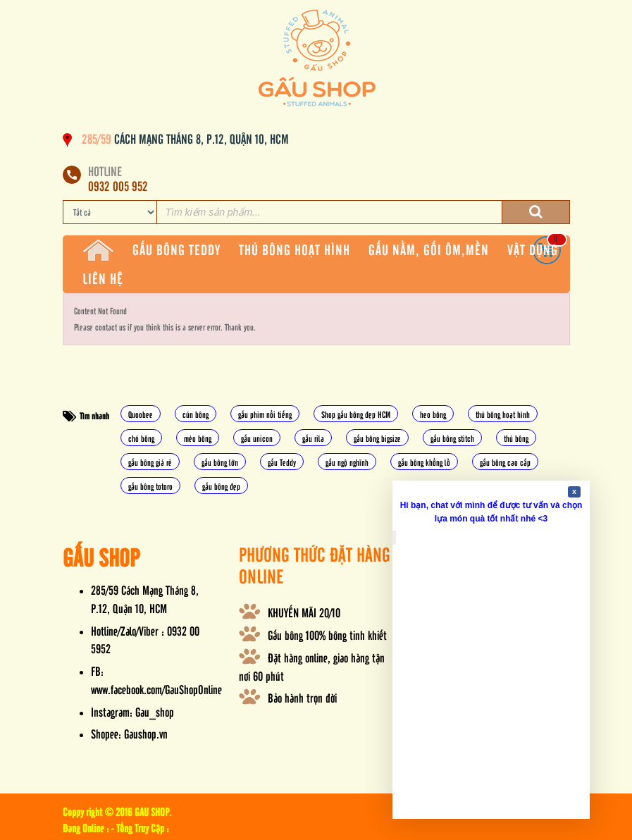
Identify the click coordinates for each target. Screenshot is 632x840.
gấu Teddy (282, 462)
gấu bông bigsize (377, 438)
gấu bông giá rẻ (150, 462)
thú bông (516, 438)
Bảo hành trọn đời (302, 697)
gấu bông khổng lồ (424, 462)
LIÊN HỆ (103, 278)
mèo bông (198, 438)
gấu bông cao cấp (505, 462)
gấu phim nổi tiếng (265, 414)
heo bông (433, 414)
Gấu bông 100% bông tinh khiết (327, 635)
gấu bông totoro (150, 486)
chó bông (141, 438)
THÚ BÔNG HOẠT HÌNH (295, 249)
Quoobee (141, 414)
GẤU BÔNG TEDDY (176, 249)
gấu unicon (257, 438)
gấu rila (313, 438)
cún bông (196, 414)
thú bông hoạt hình (503, 414)
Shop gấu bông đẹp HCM (356, 414)
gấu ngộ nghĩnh (347, 462)
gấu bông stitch (452, 438)
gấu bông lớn (220, 462)
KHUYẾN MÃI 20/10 (304, 612)
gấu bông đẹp (221, 486)
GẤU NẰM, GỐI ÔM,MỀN (429, 249)
